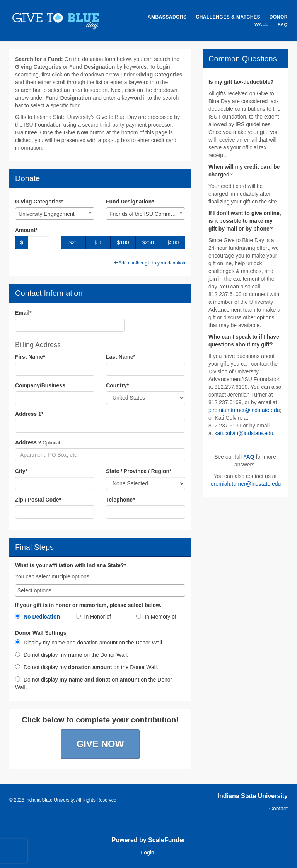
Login (147, 853)
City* (21, 471)
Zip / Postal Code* (38, 500)
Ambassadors (167, 17)
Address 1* (29, 414)
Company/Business (40, 385)
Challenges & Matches (228, 17)
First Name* (30, 357)
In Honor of (93, 617)
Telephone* (120, 500)
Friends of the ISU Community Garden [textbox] (147, 214)
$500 (173, 242)
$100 (123, 242)
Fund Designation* (130, 202)
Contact (278, 809)
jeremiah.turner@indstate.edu (244, 410)
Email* (23, 313)
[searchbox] (100, 590)
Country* (117, 385)
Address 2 (28, 442)
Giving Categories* (39, 202)
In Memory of (156, 617)
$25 (73, 242)
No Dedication (38, 617)
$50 (98, 242)
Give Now (100, 744)
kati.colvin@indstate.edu (244, 433)
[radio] (40, 618)
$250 (148, 242)
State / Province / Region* (139, 471)
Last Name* (121, 357)
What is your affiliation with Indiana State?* (71, 565)
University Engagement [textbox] (47, 214)
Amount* (26, 230)
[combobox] (55, 214)
